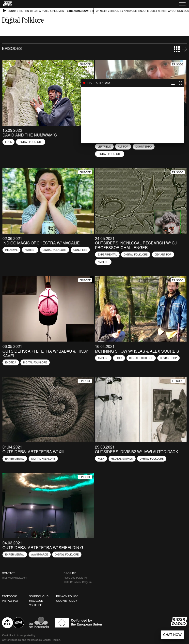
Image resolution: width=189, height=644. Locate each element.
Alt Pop (123, 147)
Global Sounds (122, 459)
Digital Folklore (31, 142)
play (132, 115)
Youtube (35, 605)
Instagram (10, 601)
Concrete (80, 250)
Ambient (30, 250)
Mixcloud (36, 601)
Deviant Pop (163, 255)
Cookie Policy (67, 601)
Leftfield (104, 147)
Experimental (107, 255)
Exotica (11, 362)
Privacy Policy (67, 596)
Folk (8, 142)
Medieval (11, 250)
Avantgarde (40, 554)
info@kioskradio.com (15, 578)
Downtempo (144, 147)
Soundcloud (39, 596)
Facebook (9, 596)
